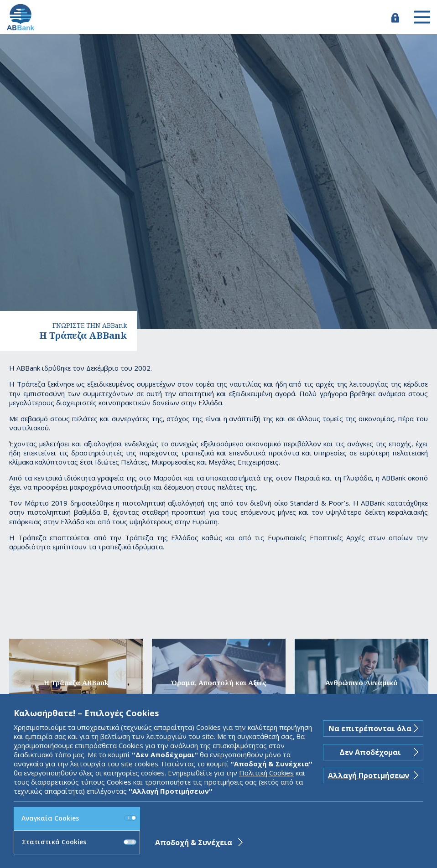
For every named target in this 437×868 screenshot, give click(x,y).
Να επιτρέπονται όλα (370, 728)
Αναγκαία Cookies (79, 818)
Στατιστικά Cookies (79, 842)
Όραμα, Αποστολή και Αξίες (219, 682)
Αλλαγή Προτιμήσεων (369, 775)
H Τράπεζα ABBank (76, 682)
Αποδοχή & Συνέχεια (194, 842)
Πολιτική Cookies (266, 773)
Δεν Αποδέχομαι (370, 752)
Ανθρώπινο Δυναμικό (362, 682)
